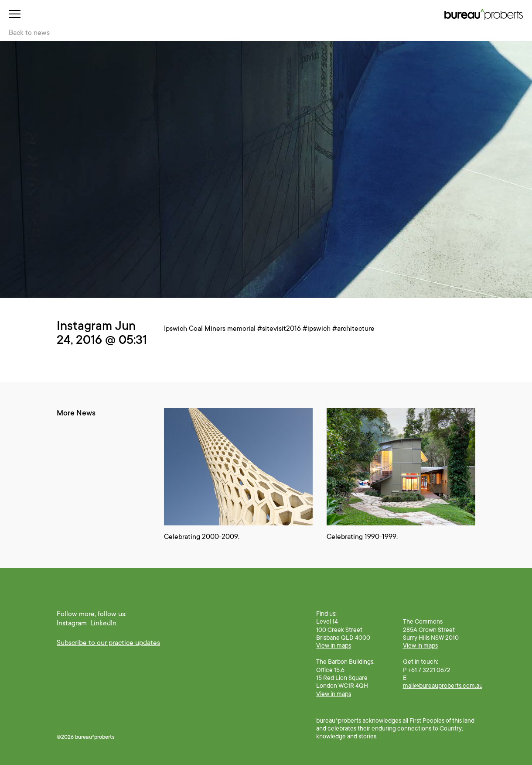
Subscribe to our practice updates (108, 643)
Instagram (72, 623)
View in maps (334, 645)
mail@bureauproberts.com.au (443, 686)
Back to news (29, 33)
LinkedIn (103, 623)
